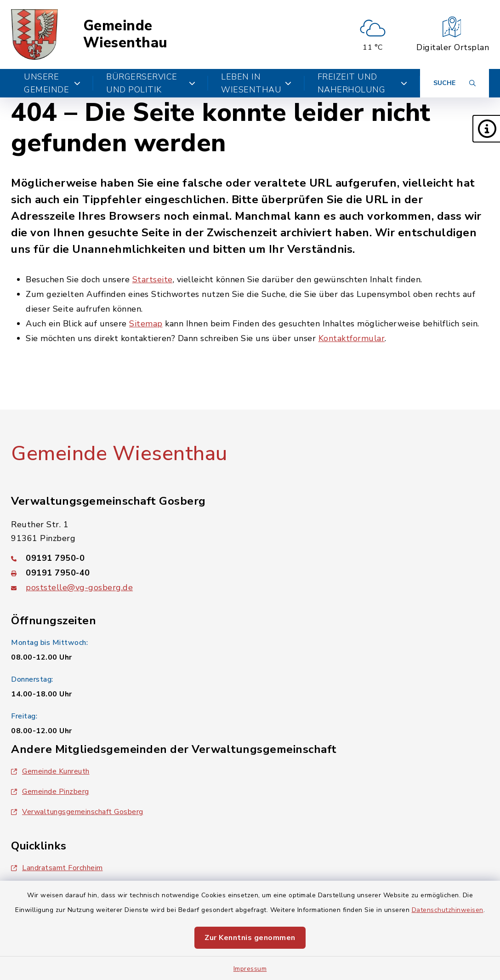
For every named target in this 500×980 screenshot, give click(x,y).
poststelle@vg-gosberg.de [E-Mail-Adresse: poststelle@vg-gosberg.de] (79, 587)
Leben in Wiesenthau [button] (256, 83)
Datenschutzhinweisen (448, 910)
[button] (486, 129)
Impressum (250, 969)
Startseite (153, 279)
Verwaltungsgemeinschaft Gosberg (77, 812)
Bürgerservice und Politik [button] (151, 83)
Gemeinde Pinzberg (50, 792)
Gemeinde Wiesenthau (125, 34)
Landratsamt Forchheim (57, 868)
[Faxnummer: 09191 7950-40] (250, 573)
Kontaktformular (352, 338)
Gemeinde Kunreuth (50, 771)
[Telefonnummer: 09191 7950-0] (250, 558)
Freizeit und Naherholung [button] (362, 83)
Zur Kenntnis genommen (250, 938)
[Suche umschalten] (455, 83)
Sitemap (146, 324)
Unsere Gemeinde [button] (52, 83)
